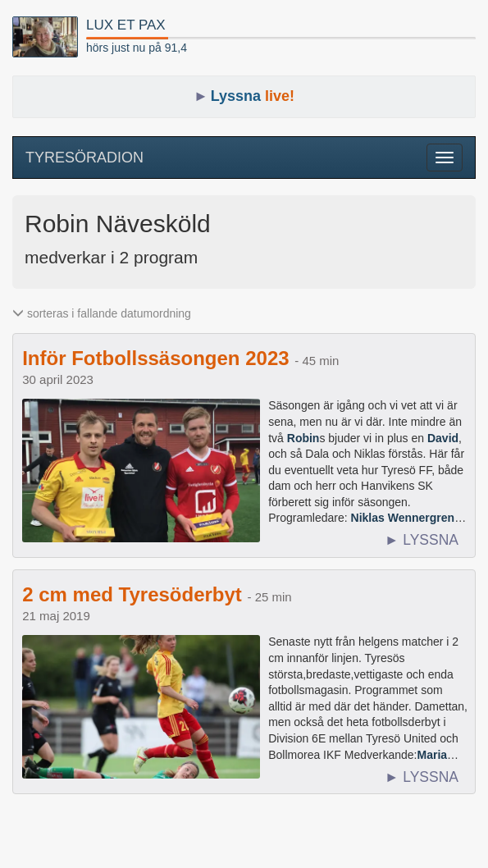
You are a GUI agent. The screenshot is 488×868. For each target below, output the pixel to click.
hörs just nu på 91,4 (137, 48)
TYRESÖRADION (84, 158)
